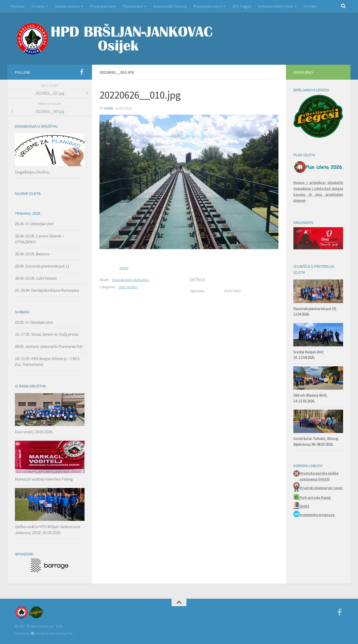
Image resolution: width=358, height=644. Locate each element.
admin (109, 108)
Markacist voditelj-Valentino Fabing (44, 479)
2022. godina (128, 287)
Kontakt (310, 6)
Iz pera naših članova (170, 6)
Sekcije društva (67, 6)
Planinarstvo (133, 6)
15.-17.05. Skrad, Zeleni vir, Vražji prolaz (47, 334)
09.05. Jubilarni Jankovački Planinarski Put (49, 346)
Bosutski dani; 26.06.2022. (131, 280)
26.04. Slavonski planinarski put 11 (42, 266)
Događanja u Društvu (32, 172)
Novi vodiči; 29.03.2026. (34, 432)
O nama (38, 6)
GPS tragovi (242, 6)
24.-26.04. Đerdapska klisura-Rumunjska (47, 290)
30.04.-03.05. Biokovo (32, 254)
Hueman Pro (64, 633)
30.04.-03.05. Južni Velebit (36, 278)
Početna (18, 6)
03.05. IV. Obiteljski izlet (34, 322)
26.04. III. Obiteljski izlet (34, 224)
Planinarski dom (103, 6)
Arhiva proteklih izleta (276, 6)
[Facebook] (82, 72)
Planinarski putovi (208, 6)
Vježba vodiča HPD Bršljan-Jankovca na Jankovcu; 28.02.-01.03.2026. (47, 530)
